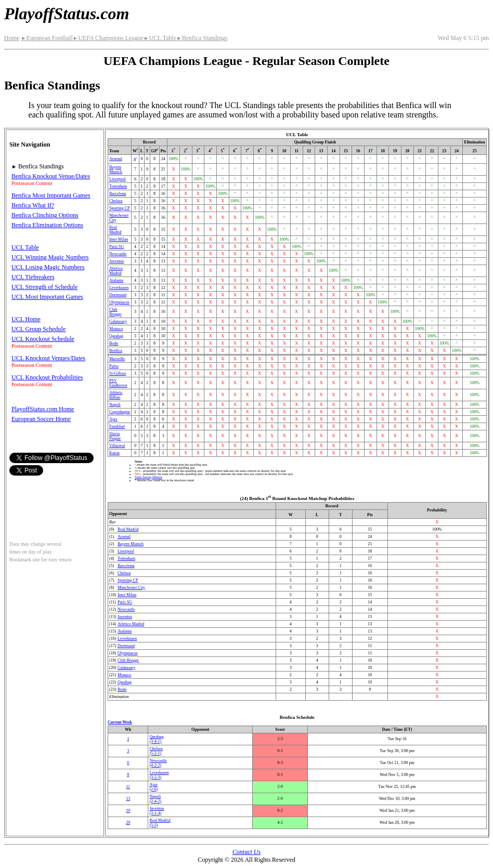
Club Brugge (115, 312)
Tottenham (118, 186)
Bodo (114, 343)
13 (128, 799)
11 (128, 787)
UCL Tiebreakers (33, 277)
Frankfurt (117, 426)
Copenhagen (120, 412)
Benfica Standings (202, 38)
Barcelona (118, 194)
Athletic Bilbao (116, 395)
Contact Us (247, 852)
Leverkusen (119, 288)
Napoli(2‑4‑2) (155, 799)
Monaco (116, 329)
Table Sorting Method (148, 477)
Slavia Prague (115, 436)
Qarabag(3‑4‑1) (156, 739)
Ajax (113, 419)
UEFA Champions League (108, 38)
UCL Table (160, 38)
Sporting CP (119, 208)
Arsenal (116, 159)
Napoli (115, 405)
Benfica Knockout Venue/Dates (51, 176)
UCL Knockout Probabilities (47, 377)
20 (128, 823)
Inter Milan (119, 239)
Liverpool (118, 179)
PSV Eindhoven (118, 383)
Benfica (116, 351)
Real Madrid (115, 230)
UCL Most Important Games (47, 297)
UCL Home (26, 319)
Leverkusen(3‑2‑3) (159, 775)
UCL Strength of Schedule (44, 287)
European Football (47, 38)
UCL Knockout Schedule (43, 339)
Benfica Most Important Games (51, 195)
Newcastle (118, 254)
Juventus (116, 261)
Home (12, 38)
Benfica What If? (33, 205)
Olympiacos (119, 302)
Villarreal (117, 446)
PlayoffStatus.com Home (43, 409)
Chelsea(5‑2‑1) (156, 751)
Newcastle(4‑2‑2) (158, 763)
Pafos (114, 366)
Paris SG (116, 247)
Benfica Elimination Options (47, 225)
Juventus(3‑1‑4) (157, 811)
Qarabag (116, 336)
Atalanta (116, 280)
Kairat (114, 453)
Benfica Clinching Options (45, 215)
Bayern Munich (116, 169)
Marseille (117, 359)
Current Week (120, 722)
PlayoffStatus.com (67, 14)
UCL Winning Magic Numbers (50, 257)
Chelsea (116, 201)
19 (128, 811)
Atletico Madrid (116, 271)
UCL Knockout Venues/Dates (48, 358)
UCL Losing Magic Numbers (48, 267)
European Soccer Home (41, 419)
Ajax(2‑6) (153, 787)
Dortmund (118, 295)
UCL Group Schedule (38, 329)
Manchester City (131, 588)
